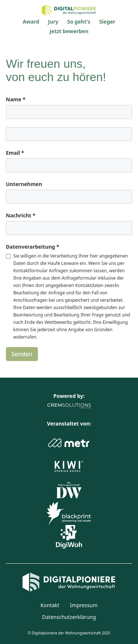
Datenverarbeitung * (33, 247)
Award (31, 22)
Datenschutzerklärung (69, 617)
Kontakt (50, 605)
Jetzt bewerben (69, 31)
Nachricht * (21, 215)
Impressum (84, 605)
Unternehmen (24, 184)
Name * (16, 99)
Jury (53, 22)
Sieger (107, 22)
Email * (15, 153)
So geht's (79, 22)
